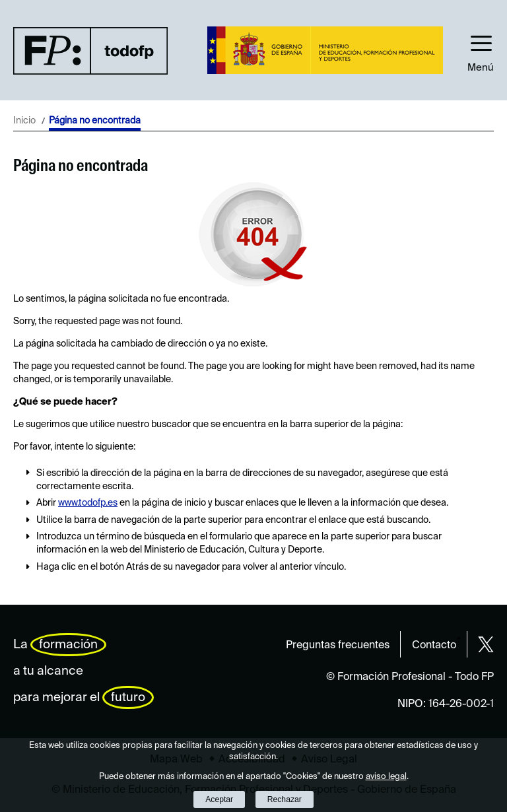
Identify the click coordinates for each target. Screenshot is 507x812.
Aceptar (219, 799)
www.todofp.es (88, 503)
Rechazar (285, 799)
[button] (481, 50)
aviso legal (386, 777)
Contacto (434, 646)
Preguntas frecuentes (338, 646)
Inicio (24, 121)
